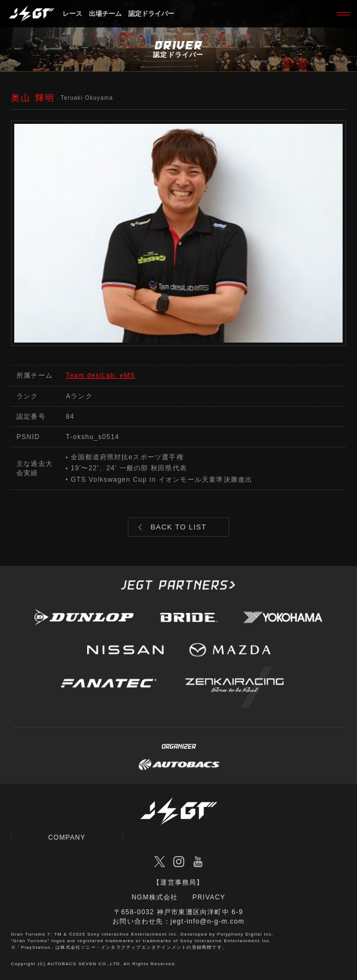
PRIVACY (209, 897)
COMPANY (67, 837)
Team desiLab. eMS (100, 375)
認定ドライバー (151, 14)
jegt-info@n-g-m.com (208, 921)
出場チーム (105, 14)
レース (72, 14)
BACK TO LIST (178, 527)
